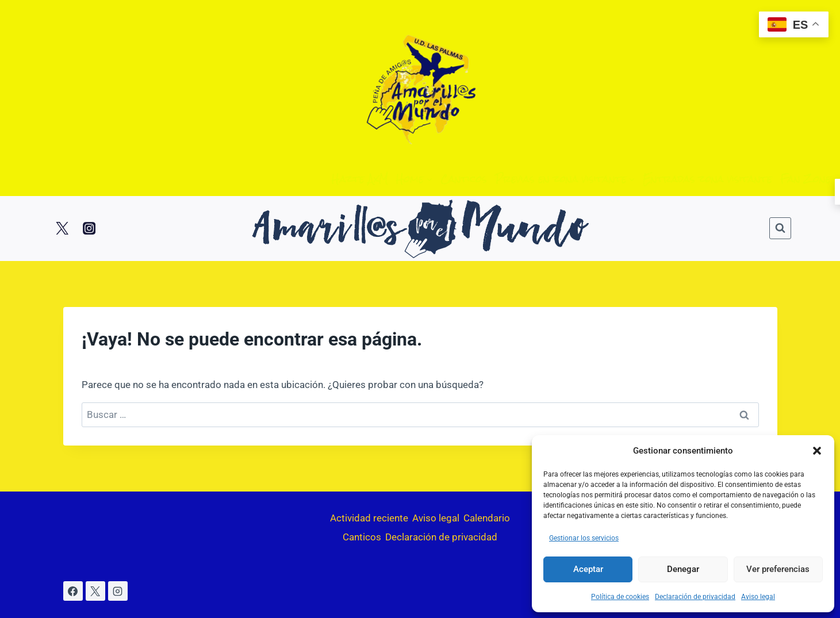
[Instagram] (89, 229)
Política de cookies (620, 597)
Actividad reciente (369, 518)
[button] (817, 451)
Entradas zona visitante (707, 179)
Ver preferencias (778, 569)
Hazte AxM (360, 179)
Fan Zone (806, 179)
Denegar (683, 569)
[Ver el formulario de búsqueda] (780, 228)
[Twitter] (62, 229)
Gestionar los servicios (584, 538)
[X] (95, 591)
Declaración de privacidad (695, 597)
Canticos (464, 179)
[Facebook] (73, 591)
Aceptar (588, 569)
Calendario (487, 518)
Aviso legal (758, 597)
